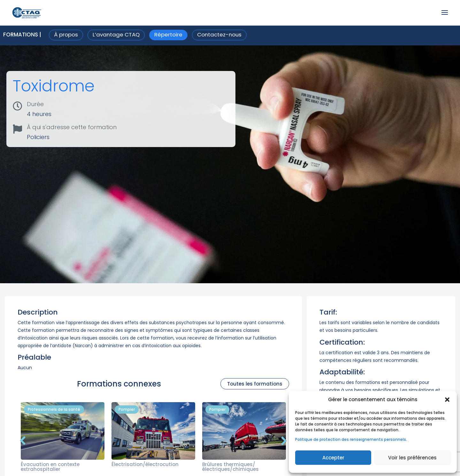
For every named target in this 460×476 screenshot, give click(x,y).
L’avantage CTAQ (116, 35)
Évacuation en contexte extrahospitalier (50, 467)
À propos (66, 35)
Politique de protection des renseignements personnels (351, 439)
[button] (447, 400)
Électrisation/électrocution (145, 464)
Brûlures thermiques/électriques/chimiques (230, 467)
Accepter (333, 458)
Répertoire (168, 35)
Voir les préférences (412, 458)
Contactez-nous (219, 35)
